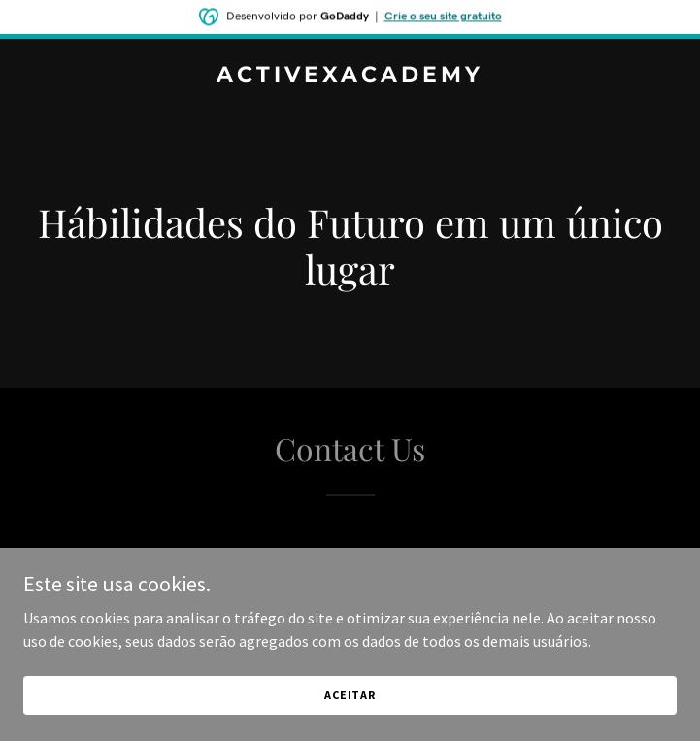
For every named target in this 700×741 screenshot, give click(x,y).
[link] (350, 76)
